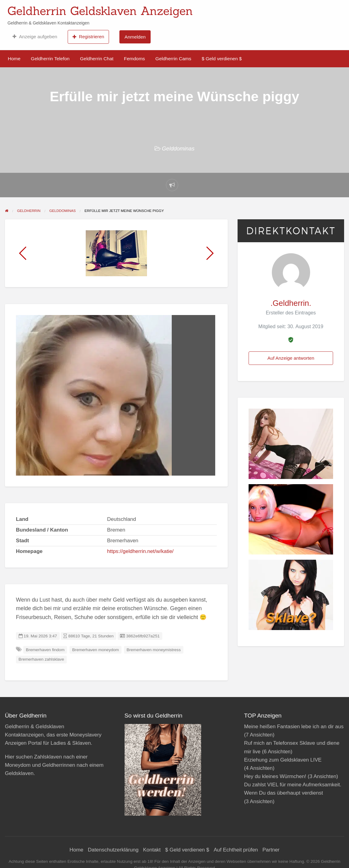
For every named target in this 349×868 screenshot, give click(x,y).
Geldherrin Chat (97, 59)
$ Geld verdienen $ (222, 59)
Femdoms (135, 59)
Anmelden (135, 37)
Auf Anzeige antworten (291, 358)
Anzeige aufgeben (35, 37)
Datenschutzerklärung (113, 850)
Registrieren (88, 37)
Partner (271, 850)
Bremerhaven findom (45, 650)
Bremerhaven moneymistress (154, 650)
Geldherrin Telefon (50, 59)
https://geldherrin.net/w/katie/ (140, 551)
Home (14, 59)
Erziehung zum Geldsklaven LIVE (283, 760)
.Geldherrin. (291, 303)
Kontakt (152, 850)
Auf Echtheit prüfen (236, 850)
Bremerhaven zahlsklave (41, 659)
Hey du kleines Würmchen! (275, 776)
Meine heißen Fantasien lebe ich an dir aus (294, 727)
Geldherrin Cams (173, 59)
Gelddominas (178, 149)
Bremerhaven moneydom (96, 650)
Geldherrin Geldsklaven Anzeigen (100, 11)
